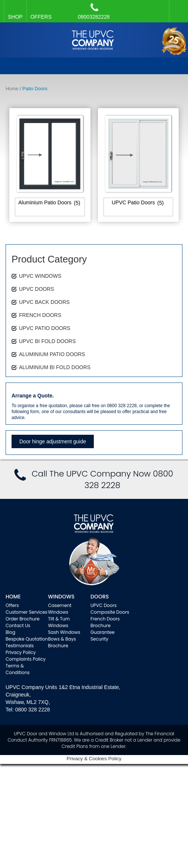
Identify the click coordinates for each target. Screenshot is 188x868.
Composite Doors (110, 612)
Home (12, 89)
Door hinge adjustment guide (53, 441)
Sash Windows (64, 632)
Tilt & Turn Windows (59, 622)
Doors (100, 597)
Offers (12, 605)
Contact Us (18, 625)
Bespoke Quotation (27, 639)
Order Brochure (23, 619)
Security (99, 639)
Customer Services (26, 612)
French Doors (105, 619)
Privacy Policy (21, 652)
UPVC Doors (103, 605)
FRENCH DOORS (40, 315)
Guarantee (103, 632)
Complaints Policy (26, 659)
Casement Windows (60, 609)
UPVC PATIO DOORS (45, 328)
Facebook (177, 7)
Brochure (58, 646)
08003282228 (94, 11)
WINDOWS (61, 597)
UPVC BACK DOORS (44, 302)
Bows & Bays (62, 639)
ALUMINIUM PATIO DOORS (52, 354)
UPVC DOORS (36, 289)
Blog (10, 632)
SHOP (15, 17)
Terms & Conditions (18, 669)
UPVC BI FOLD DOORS (47, 341)
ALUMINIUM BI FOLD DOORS (55, 367)
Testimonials (20, 646)
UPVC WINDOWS (40, 276)
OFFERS (41, 17)
